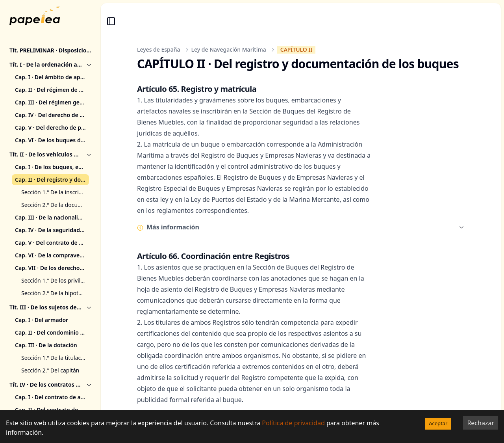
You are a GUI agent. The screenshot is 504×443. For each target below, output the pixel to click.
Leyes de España (159, 49)
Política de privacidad (293, 423)
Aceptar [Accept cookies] (438, 423)
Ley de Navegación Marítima (229, 49)
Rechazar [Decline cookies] (481, 423)
